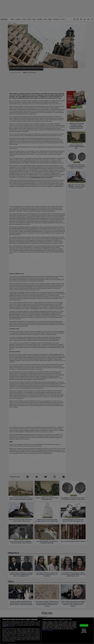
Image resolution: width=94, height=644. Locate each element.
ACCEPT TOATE (84, 625)
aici (11, 636)
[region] (47, 631)
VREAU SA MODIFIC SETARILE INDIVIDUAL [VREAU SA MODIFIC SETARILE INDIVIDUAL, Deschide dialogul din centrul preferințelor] (84, 631)
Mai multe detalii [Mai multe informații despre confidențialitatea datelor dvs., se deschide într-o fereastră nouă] (10, 627)
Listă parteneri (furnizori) (48, 630)
